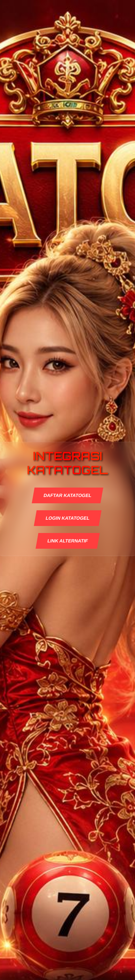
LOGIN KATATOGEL (67, 518)
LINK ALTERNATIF (67, 541)
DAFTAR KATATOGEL (68, 495)
